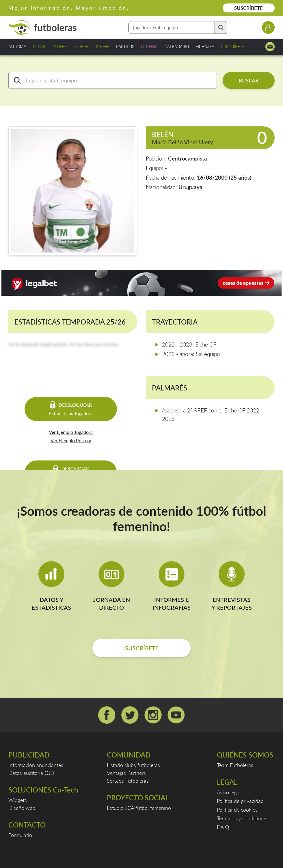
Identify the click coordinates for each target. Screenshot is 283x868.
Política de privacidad (240, 801)
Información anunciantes (36, 765)
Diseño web (22, 808)
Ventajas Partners (126, 773)
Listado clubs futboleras (133, 765)
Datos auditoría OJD (31, 773)
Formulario (20, 835)
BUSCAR (249, 80)
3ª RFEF (102, 46)
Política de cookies (237, 810)
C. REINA (149, 46)
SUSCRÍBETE (248, 8)
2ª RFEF (81, 46)
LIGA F (39, 46)
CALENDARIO (177, 46)
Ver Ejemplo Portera (71, 440)
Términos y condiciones (243, 818)
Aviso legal (229, 792)
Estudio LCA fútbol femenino (139, 808)
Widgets (18, 800)
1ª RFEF (59, 46)
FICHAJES (205, 46)
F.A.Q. (223, 827)
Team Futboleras (235, 765)
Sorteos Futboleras (128, 781)
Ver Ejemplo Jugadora (71, 432)
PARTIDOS (125, 46)
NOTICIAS (17, 46)
